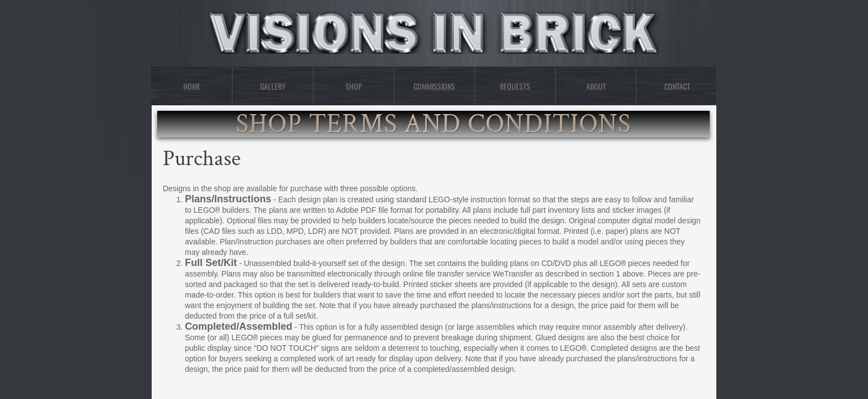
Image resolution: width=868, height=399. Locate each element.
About (596, 86)
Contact (677, 86)
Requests (515, 86)
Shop (354, 86)
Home (192, 86)
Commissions (434, 86)
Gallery (273, 86)
